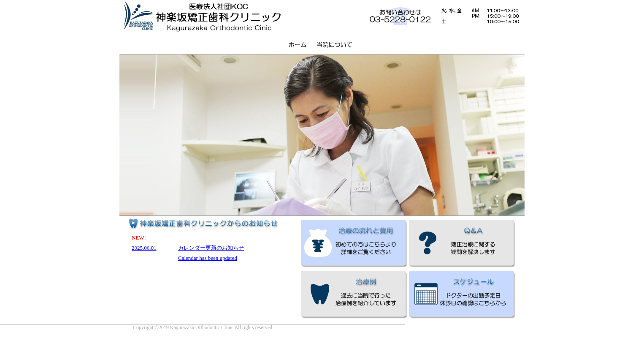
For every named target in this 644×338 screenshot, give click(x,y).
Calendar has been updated (208, 258)
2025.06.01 (144, 248)
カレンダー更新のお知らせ (211, 248)
